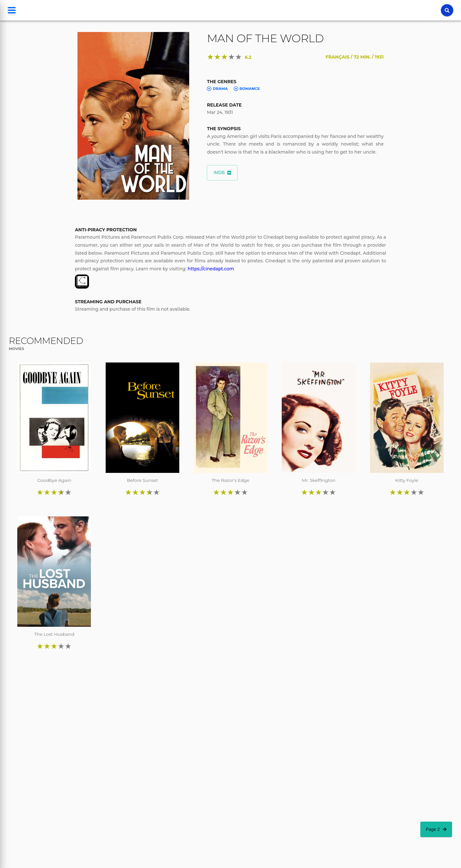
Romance (247, 89)
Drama (217, 89)
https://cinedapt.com (211, 269)
